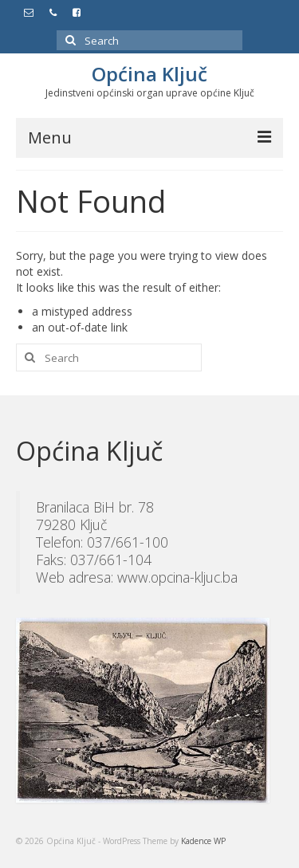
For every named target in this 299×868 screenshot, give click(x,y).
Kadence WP (203, 841)
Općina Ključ (149, 74)
